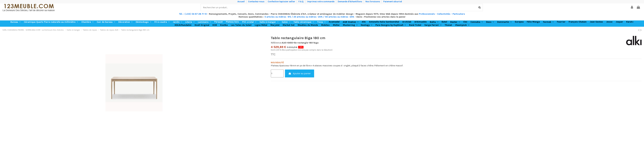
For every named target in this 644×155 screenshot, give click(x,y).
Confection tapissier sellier (282, 2)
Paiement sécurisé (393, 2)
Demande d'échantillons (350, 2)
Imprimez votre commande (321, 2)
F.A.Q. (301, 2)
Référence (276, 43)
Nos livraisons (373, 2)
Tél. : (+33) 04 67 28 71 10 (193, 14)
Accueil (241, 2)
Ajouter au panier (300, 73)
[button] (16, 22)
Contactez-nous (256, 2)
